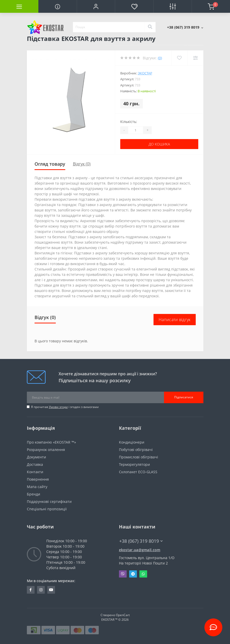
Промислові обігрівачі (139, 457)
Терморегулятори (134, 464)
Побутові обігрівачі (136, 450)
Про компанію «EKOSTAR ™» (51, 442)
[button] (96, 6)
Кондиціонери (132, 442)
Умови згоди (58, 407)
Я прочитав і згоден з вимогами (65, 407)
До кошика (159, 144)
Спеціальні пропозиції (47, 509)
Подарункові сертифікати (49, 501)
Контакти (35, 472)
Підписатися (184, 397)
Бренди (34, 494)
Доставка (35, 464)
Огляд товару (50, 164)
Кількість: (129, 122)
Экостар (145, 73)
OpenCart (123, 615)
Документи (36, 457)
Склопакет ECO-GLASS (138, 472)
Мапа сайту (37, 487)
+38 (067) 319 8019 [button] (141, 541)
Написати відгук (175, 320)
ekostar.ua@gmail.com (140, 550)
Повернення (38, 479)
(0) (160, 58)
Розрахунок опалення (46, 450)
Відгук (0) (82, 164)
